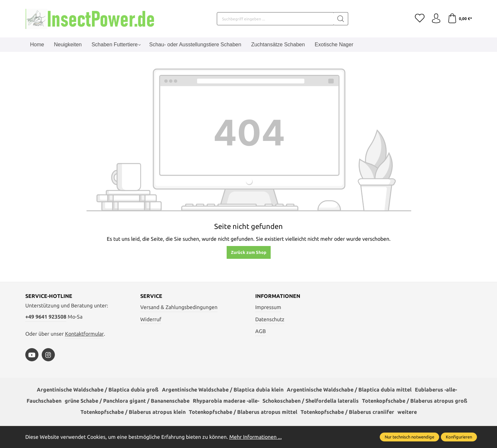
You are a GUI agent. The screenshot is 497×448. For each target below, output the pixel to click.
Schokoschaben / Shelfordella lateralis (311, 401)
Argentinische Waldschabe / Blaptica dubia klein (223, 390)
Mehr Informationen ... (256, 437)
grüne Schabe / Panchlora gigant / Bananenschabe (127, 401)
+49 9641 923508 (46, 317)
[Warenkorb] (460, 19)
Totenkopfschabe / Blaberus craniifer (347, 412)
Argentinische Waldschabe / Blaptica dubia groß (98, 390)
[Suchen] (340, 19)
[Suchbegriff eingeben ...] (275, 19)
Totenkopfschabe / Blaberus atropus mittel (243, 412)
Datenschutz (270, 319)
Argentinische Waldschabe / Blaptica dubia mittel (349, 390)
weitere (407, 412)
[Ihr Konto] (436, 19)
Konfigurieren (459, 437)
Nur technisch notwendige (409, 437)
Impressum (268, 307)
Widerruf (151, 319)
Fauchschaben (44, 401)
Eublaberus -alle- (436, 390)
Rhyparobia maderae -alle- (226, 401)
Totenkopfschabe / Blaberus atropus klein (133, 412)
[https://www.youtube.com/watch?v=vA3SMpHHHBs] (32, 355)
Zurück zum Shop (249, 252)
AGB (260, 331)
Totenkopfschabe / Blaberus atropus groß (415, 401)
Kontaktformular (84, 334)
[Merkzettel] (419, 19)
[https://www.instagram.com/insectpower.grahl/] (48, 355)
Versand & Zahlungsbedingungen (179, 307)
